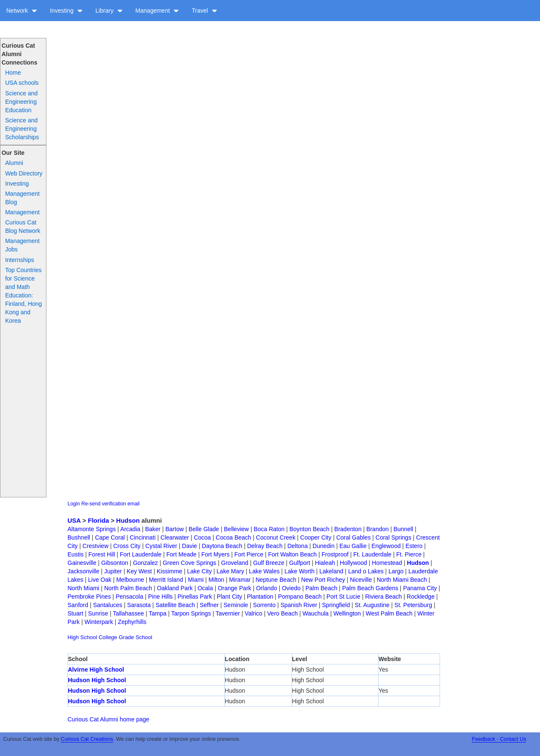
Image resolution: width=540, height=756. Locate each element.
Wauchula (316, 613)
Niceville (361, 580)
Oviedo (291, 588)
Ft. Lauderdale (373, 554)
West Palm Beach (389, 613)
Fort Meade (181, 554)
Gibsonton (115, 563)
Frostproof (335, 554)
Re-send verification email (111, 504)
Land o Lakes (366, 571)
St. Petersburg (413, 605)
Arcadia (130, 529)
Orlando (267, 588)
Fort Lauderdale (141, 554)
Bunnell (404, 529)
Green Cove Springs (190, 563)
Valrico (254, 613)
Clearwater (175, 537)
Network (22, 11)
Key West (139, 571)
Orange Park (234, 588)
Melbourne (130, 580)
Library (109, 11)
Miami (196, 580)
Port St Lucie (343, 597)
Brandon (377, 529)
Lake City (200, 571)
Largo (396, 571)
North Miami (83, 588)
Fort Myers (215, 554)
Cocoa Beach (233, 537)
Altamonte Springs (92, 529)
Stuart (75, 613)
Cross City (127, 546)
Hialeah (325, 563)
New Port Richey (323, 580)
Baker (153, 529)
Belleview (236, 529)
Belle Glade (204, 529)
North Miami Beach (402, 580)
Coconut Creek (276, 537)
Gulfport (300, 563)
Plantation (260, 597)
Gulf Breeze (269, 563)
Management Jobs (22, 245)
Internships (19, 260)
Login (74, 504)
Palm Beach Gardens (370, 588)
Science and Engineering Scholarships (22, 129)
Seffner (209, 605)
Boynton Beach (309, 529)
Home (13, 73)
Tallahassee (128, 613)
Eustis (76, 554)
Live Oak (100, 580)
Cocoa (202, 537)
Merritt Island (166, 580)
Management (157, 11)
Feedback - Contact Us (499, 739)
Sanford (78, 605)
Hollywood (354, 563)
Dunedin (324, 546)
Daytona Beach (222, 546)
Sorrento (265, 605)
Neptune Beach (276, 580)
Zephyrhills (132, 622)
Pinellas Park (195, 597)
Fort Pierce (249, 554)
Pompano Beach (300, 597)
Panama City (420, 588)
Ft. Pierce (409, 554)
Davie (189, 546)
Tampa (158, 613)
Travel (204, 11)
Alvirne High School (96, 670)
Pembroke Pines (89, 597)
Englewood (386, 546)
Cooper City (316, 537)
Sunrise (98, 613)
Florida (98, 520)
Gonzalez (145, 563)
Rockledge (421, 597)
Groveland (235, 563)
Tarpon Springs (191, 613)
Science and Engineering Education (21, 102)
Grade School (135, 637)
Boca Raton (269, 529)
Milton (216, 580)
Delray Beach (265, 546)
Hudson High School (97, 680)
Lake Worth (299, 571)
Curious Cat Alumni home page (108, 719)
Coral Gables (354, 537)
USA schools (22, 83)
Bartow (175, 529)
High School (82, 637)
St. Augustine (372, 605)
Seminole (236, 605)
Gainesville (82, 563)
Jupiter (113, 571)
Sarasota (139, 605)
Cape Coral (110, 537)
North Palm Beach (128, 588)
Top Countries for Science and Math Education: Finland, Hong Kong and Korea (23, 295)
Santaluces (107, 605)
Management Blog (22, 198)
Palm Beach (321, 588)
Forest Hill (102, 554)
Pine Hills (160, 597)
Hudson (128, 520)
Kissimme (169, 571)
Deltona (297, 546)
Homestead (387, 563)
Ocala (205, 588)
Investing (66, 11)
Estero (414, 546)
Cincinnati (142, 537)
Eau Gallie (353, 546)
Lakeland (331, 571)
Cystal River (161, 546)
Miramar (240, 580)
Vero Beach (282, 613)
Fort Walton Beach (292, 554)
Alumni (14, 163)
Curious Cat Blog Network (23, 227)
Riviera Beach (383, 597)
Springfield (336, 605)
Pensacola (129, 597)
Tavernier (228, 613)
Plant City (229, 597)
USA (74, 520)
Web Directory (24, 173)
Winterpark (99, 622)
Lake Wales (264, 571)
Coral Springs (393, 537)
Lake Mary (230, 571)
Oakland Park (175, 588)
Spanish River (299, 605)
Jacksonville (83, 571)
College (108, 637)
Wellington (347, 613)
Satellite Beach (175, 605)
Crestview (96, 546)
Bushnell (79, 537)
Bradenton (348, 529)
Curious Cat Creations (87, 739)
